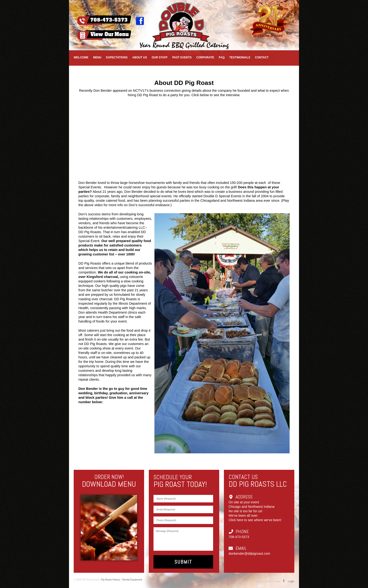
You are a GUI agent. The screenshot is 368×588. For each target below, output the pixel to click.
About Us (140, 57)
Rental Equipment (132, 580)
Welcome (81, 57)
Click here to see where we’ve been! (255, 520)
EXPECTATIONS (117, 57)
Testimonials (240, 57)
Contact (262, 57)
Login (291, 581)
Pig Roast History (111, 580)
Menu (97, 57)
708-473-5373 (239, 537)
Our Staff (160, 57)
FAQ (222, 57)
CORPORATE (205, 57)
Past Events (182, 57)
